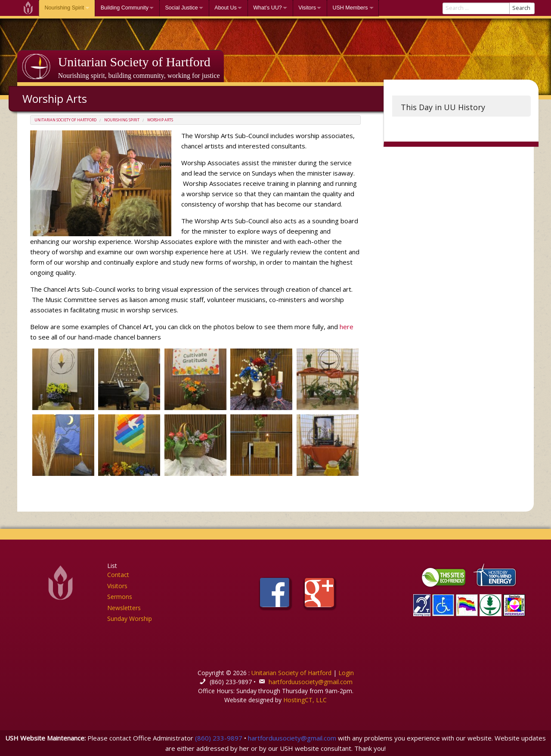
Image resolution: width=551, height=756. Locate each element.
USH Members (350, 8)
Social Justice (181, 8)
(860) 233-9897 (219, 738)
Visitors (307, 8)
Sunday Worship (130, 619)
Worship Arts (160, 120)
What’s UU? (267, 8)
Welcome (28, 8)
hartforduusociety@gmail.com (311, 682)
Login (346, 673)
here (346, 327)
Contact (118, 575)
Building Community (125, 8)
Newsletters (124, 608)
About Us (225, 8)
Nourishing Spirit (65, 8)
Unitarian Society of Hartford (134, 62)
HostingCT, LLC (305, 700)
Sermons (120, 597)
